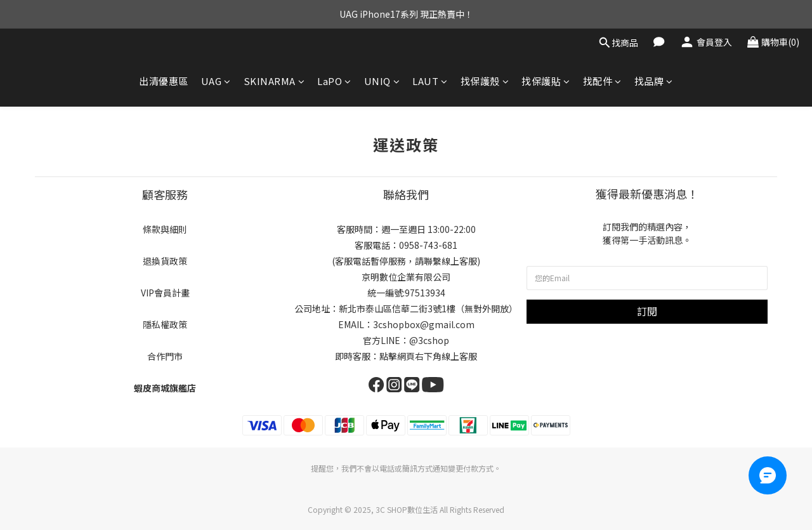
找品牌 (654, 81)
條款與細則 (165, 229)
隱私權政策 (165, 324)
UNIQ (382, 81)
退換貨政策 (165, 261)
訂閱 (647, 311)
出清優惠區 (164, 81)
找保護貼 (546, 81)
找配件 (602, 81)
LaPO (334, 81)
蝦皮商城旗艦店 (165, 388)
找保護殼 (485, 81)
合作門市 (165, 356)
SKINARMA (274, 81)
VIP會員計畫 (165, 293)
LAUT (430, 81)
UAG (216, 81)
